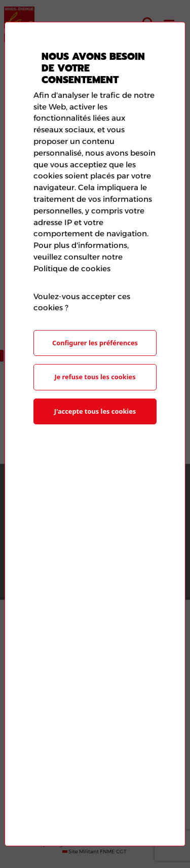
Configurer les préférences (95, 343)
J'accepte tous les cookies (95, 411)
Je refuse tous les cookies (95, 377)
